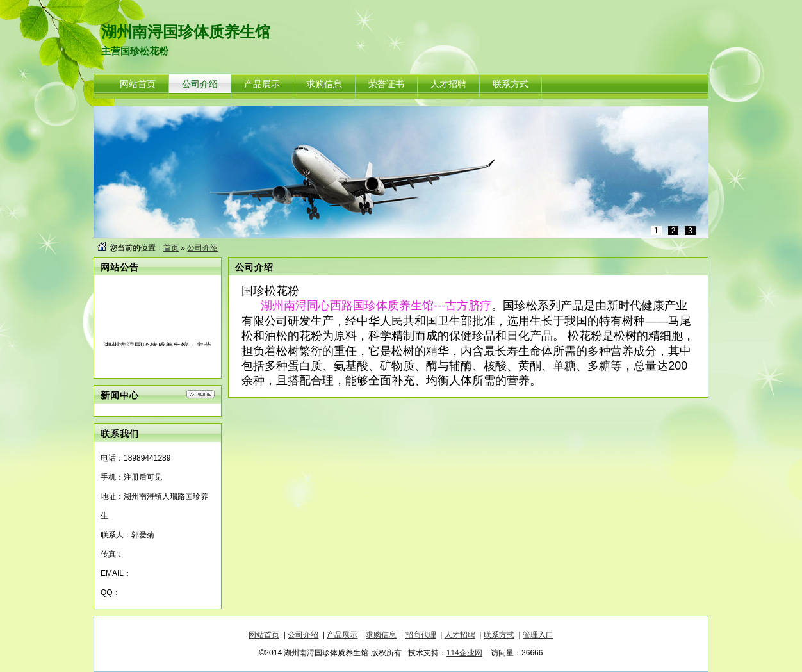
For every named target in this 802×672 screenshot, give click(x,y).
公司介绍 (202, 248)
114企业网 (464, 653)
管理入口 (538, 635)
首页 (171, 248)
